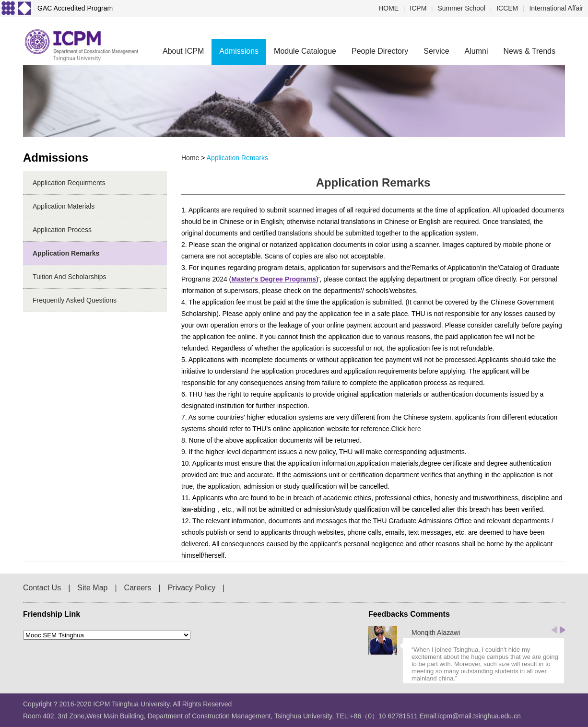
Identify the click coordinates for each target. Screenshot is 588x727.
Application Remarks (66, 253)
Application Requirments (69, 183)
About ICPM (183, 51)
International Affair (556, 8)
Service (436, 51)
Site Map (92, 588)
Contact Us (42, 588)
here (414, 429)
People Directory (380, 51)
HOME (388, 8)
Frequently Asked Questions (75, 300)
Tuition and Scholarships (70, 277)
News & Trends (529, 51)
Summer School (461, 8)
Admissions (239, 51)
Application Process (62, 230)
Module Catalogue (305, 51)
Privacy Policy (192, 588)
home (190, 158)
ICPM (418, 8)
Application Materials (64, 206)
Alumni (476, 51)
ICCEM (507, 8)
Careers (138, 588)
